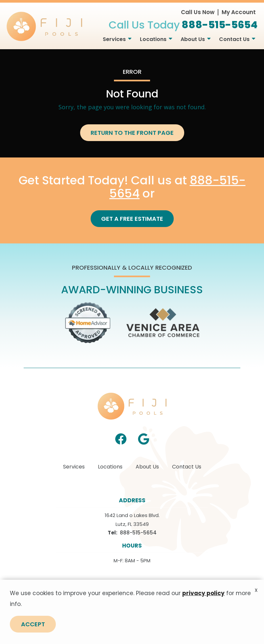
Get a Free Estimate (132, 219)
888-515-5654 (138, 533)
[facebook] (121, 438)
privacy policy (203, 603)
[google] (143, 438)
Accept (33, 634)
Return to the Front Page (132, 133)
